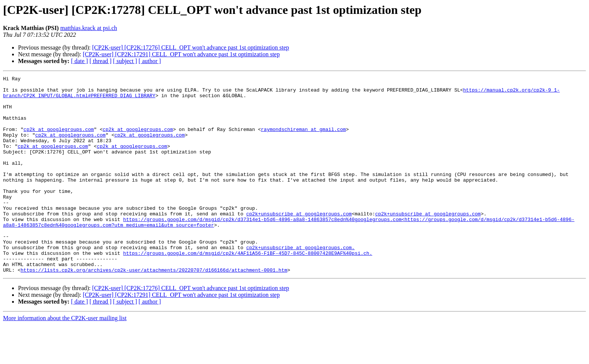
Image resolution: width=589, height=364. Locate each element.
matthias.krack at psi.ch (88, 28)
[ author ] (150, 61)
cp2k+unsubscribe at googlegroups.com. (300, 282)
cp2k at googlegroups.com (59, 140)
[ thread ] (100, 61)
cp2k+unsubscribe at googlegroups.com (299, 242)
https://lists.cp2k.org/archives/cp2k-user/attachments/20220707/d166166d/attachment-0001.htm (154, 309)
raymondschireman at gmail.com (303, 140)
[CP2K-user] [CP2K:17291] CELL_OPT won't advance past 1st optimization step (181, 54)
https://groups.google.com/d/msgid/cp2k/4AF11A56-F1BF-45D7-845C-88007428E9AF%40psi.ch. (248, 289)
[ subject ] (125, 61)
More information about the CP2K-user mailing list (65, 357)
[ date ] (79, 61)
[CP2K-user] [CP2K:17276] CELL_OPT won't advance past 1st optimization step (190, 47)
